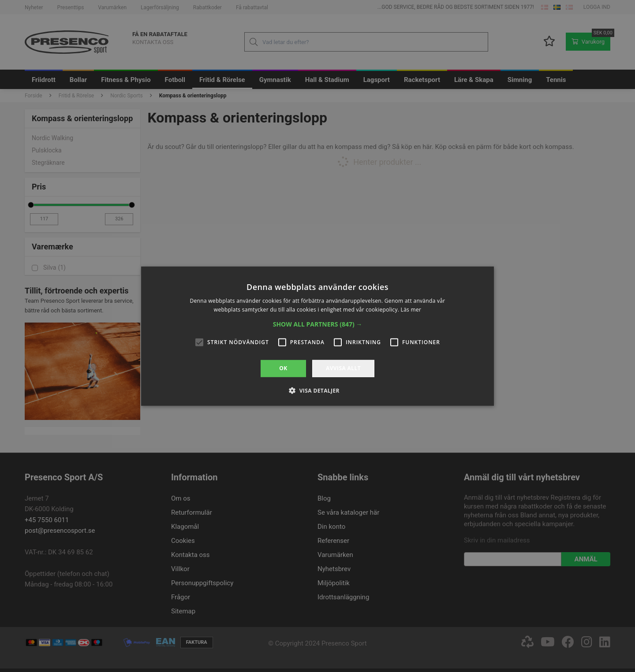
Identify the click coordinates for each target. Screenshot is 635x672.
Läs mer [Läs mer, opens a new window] (411, 310)
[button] (318, 324)
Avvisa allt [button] (343, 368)
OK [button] (283, 368)
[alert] (317, 336)
